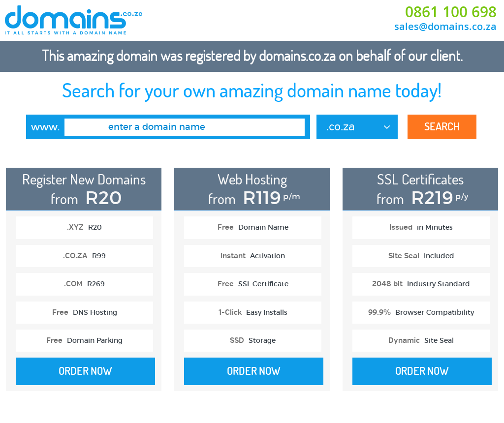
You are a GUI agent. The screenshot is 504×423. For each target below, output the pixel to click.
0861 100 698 (451, 12)
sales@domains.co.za (445, 26)
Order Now (85, 371)
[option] (83, 284)
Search (442, 126)
